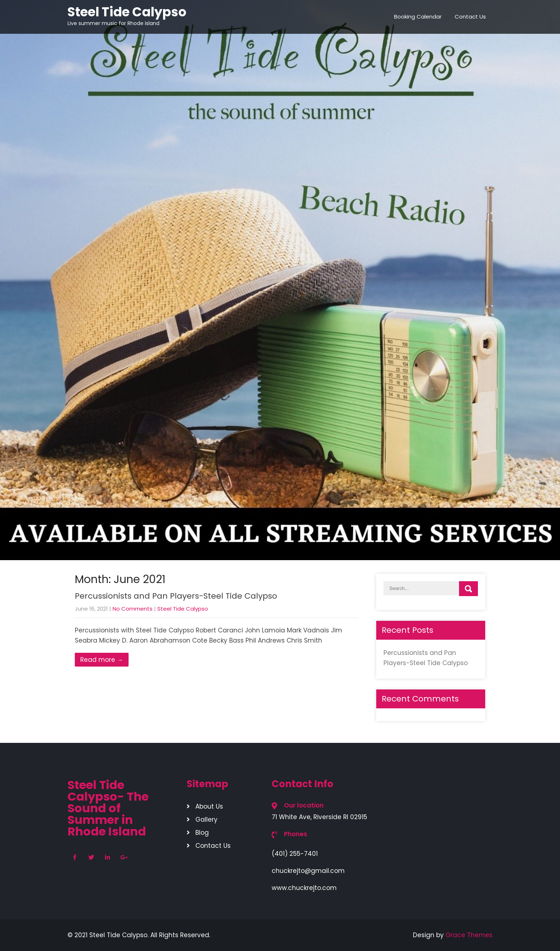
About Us (209, 806)
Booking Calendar (418, 17)
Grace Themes (469, 935)
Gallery (206, 820)
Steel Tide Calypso (183, 609)
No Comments (133, 609)
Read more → (102, 660)
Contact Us (470, 17)
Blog (202, 833)
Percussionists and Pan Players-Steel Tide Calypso (176, 596)
